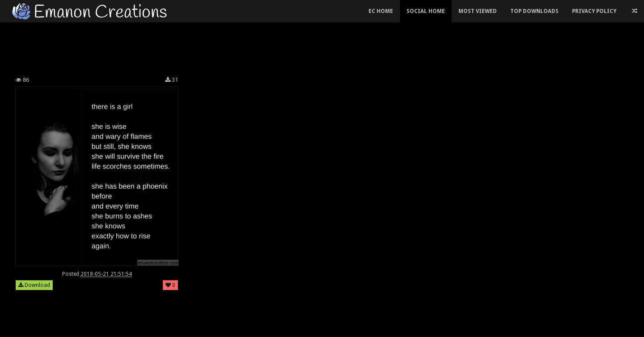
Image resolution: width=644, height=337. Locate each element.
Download (34, 285)
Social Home (426, 11)
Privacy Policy (594, 11)
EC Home (381, 11)
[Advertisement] (255, 46)
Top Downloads (534, 11)
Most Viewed (478, 11)
